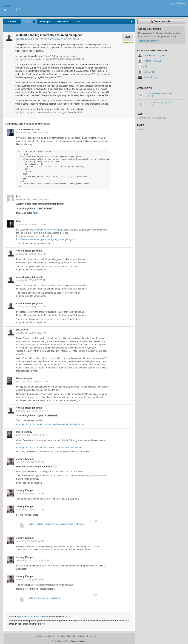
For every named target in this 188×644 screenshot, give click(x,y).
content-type (144, 118)
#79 (128, 37)
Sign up (181, 3)
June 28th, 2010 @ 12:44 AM (30, 541)
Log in (172, 3)
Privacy (82, 636)
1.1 (18, 10)
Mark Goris (33, 39)
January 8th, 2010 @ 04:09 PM (31, 224)
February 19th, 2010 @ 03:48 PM (32, 435)
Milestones (63, 22)
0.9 (78, 22)
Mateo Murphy (24, 378)
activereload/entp (46, 636)
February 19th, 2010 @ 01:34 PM (32, 411)
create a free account (37, 616)
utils (164, 118)
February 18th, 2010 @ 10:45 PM (32, 382)
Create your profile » (149, 41)
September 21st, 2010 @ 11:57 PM (33, 560)
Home (141, 129)
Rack (7, 6)
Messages (45, 22)
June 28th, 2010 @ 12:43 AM (30, 509)
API (75, 636)
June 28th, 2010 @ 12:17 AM (30, 462)
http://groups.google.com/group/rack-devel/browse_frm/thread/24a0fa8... (49, 112)
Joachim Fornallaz (149, 61)
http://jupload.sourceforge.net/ (44, 230)
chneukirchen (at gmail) (29, 251)
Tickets (28, 22)
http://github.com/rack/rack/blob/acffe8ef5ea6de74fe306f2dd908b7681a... (51, 448)
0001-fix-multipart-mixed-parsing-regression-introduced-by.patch (57, 524)
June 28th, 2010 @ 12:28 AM (30, 494)
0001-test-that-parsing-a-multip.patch (45, 598)
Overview (11, 22)
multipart (156, 118)
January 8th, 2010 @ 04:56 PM (31, 254)
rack (8, 10)
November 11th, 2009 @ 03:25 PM (33, 133)
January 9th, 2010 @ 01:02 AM (31, 333)
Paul (19, 221)
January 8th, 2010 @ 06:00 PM (31, 280)
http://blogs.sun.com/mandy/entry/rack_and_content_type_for (45, 239)
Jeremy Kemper (25, 459)
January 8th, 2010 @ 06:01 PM (31, 307)
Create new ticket (161, 22)
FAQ (69, 636)
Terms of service (94, 636)
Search (132, 22)
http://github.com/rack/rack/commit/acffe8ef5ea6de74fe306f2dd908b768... (51, 424)
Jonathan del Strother (28, 129)
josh (19, 196)
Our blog (61, 636)
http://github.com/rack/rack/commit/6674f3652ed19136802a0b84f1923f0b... (51, 59)
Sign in (20, 616)
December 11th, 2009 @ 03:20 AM (33, 199)
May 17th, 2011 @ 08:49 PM (30, 579)
